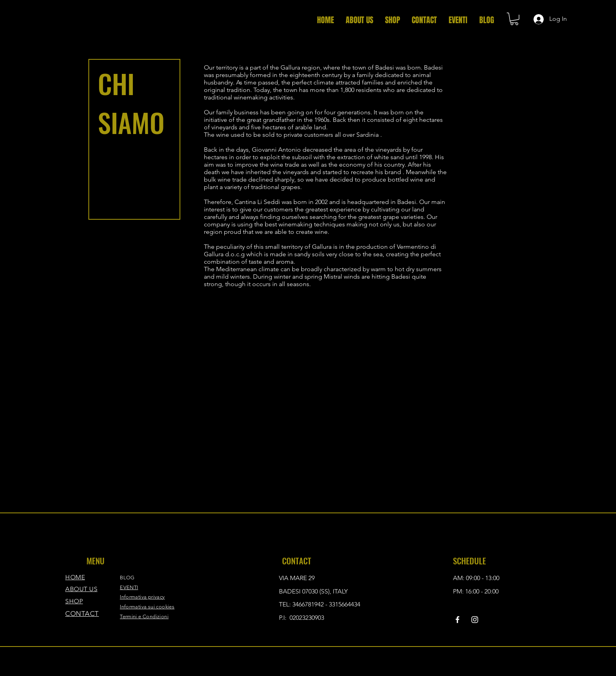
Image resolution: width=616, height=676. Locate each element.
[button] (514, 19)
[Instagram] (475, 620)
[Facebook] (457, 620)
